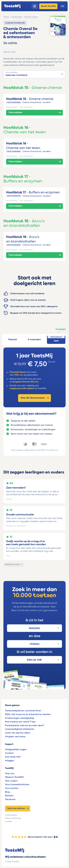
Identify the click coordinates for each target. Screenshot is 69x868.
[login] (35, 6)
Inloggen (10, 761)
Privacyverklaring (13, 818)
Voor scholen (12, 788)
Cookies (8, 822)
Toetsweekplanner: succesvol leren (23, 711)
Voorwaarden (11, 815)
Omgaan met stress (15, 737)
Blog (7, 792)
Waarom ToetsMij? (14, 777)
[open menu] (63, 6)
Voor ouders (11, 781)
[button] (34, 74)
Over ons (10, 773)
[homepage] (12, 6)
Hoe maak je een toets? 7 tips (20, 722)
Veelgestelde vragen (16, 749)
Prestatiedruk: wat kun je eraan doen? (24, 725)
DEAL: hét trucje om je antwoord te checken (28, 714)
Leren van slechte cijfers (18, 733)
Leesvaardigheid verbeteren (20, 729)
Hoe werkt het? (13, 757)
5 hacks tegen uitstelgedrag (19, 718)
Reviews (9, 796)
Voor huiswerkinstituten (17, 784)
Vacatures (10, 799)
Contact (9, 753)
